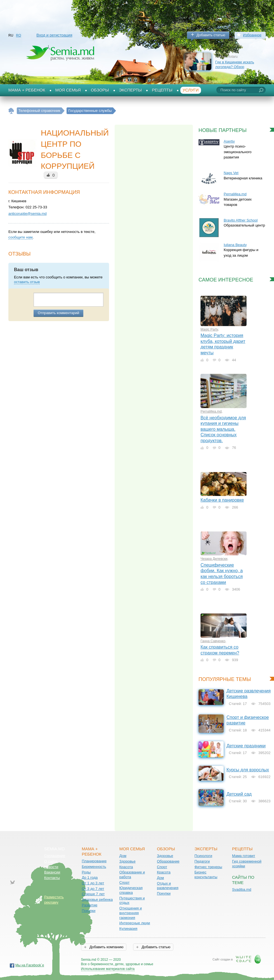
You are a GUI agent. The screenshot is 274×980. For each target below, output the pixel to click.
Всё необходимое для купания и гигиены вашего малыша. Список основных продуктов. (223, 429)
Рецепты (162, 90)
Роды (86, 872)
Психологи (203, 856)
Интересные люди (135, 923)
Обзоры (100, 90)
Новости (51, 867)
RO (18, 35)
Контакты (52, 878)
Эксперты (131, 90)
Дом (123, 856)
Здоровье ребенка (97, 900)
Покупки (88, 911)
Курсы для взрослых (248, 770)
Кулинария (128, 929)
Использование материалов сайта (108, 969)
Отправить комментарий (58, 313)
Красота (126, 867)
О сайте (51, 861)
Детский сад (239, 794)
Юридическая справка (131, 890)
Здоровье (127, 861)
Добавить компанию (106, 947)
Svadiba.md (242, 889)
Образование (168, 861)
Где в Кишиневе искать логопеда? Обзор (235, 64)
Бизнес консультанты (206, 875)
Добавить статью (211, 35)
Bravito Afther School (241, 220)
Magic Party (209, 329)
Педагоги (202, 861)
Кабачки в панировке (222, 500)
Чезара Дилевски (214, 559)
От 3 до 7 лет (93, 889)
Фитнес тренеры (208, 867)
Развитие (89, 905)
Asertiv (229, 141)
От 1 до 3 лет (93, 883)
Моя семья (68, 90)
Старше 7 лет (93, 894)
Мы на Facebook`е (30, 965)
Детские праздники (246, 746)
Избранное (252, 35)
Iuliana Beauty (235, 245)
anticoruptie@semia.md (28, 214)
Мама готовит (244, 856)
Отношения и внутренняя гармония (131, 913)
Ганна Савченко (213, 641)
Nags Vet (231, 173)
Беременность (94, 867)
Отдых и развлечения (168, 886)
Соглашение (55, 856)
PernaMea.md (235, 194)
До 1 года (90, 877)
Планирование (94, 861)
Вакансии (52, 872)
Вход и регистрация (54, 35)
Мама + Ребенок (27, 90)
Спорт (125, 883)
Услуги (191, 90)
